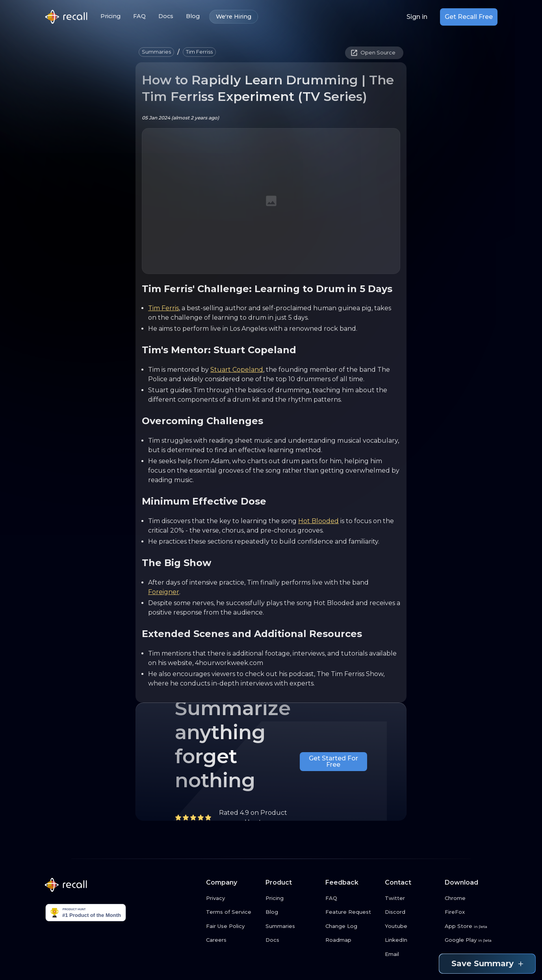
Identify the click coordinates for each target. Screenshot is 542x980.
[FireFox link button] (471, 912)
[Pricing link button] (292, 898)
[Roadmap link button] (352, 940)
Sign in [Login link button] (417, 17)
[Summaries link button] (292, 926)
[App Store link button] (471, 926)
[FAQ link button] (352, 898)
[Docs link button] (292, 940)
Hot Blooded (318, 521)
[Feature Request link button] (352, 912)
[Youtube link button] (412, 926)
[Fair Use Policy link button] (233, 926)
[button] (156, 52)
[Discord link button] (412, 912)
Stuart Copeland (237, 370)
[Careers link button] (233, 940)
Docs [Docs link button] (166, 16)
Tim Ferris (163, 308)
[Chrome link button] (471, 898)
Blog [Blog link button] (193, 16)
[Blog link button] (292, 912)
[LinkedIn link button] (412, 940)
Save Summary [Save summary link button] (487, 964)
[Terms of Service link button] (233, 912)
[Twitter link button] (412, 898)
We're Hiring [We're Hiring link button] (234, 17)
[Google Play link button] (471, 940)
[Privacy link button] (233, 898)
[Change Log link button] (352, 926)
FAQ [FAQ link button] (139, 16)
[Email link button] (412, 954)
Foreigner (164, 592)
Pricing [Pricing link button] (110, 16)
